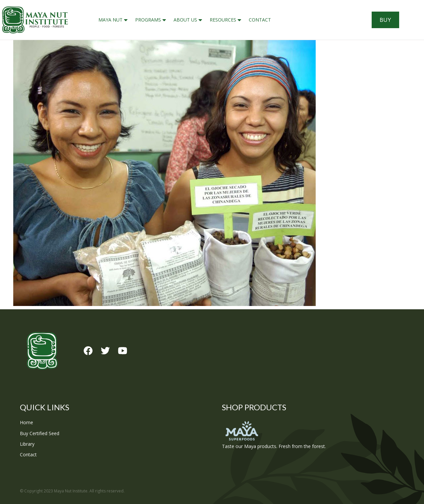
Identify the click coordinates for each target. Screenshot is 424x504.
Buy (385, 20)
